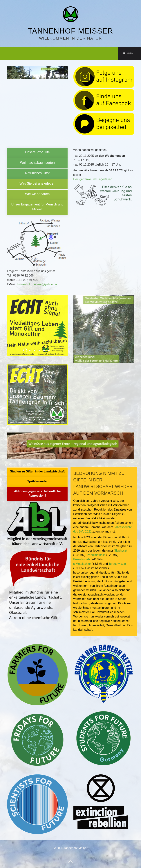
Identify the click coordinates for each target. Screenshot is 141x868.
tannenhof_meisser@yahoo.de (37, 284)
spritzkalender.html (37, 482)
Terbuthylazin (117, 564)
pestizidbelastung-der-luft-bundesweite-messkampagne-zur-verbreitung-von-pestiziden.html (37, 472)
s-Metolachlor (82, 564)
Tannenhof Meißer (70, 31)
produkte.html (37, 153)
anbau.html (37, 195)
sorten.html (37, 163)
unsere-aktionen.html (37, 208)
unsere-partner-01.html (37, 494)
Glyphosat (120, 551)
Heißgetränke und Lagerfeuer (92, 179)
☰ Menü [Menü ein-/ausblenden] (129, 53)
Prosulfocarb (82, 559)
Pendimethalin (96, 555)
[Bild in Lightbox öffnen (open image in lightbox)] (37, 804)
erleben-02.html (37, 174)
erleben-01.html (37, 184)
